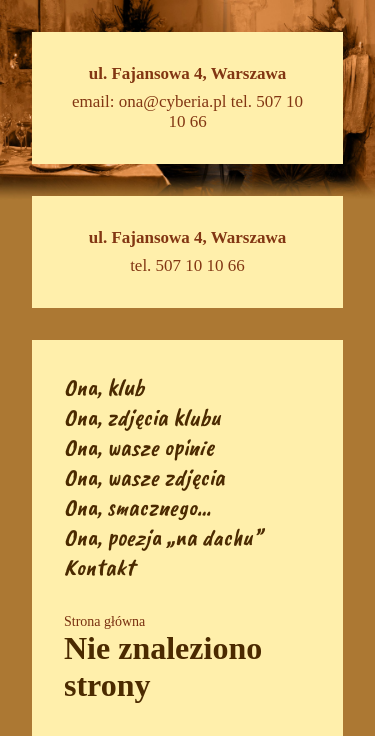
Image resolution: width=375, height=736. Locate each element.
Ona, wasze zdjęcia (144, 477)
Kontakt (99, 567)
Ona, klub (104, 387)
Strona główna (104, 621)
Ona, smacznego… (137, 507)
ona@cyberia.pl (173, 101)
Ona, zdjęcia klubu (142, 417)
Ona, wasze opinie (139, 447)
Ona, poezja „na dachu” (163, 537)
